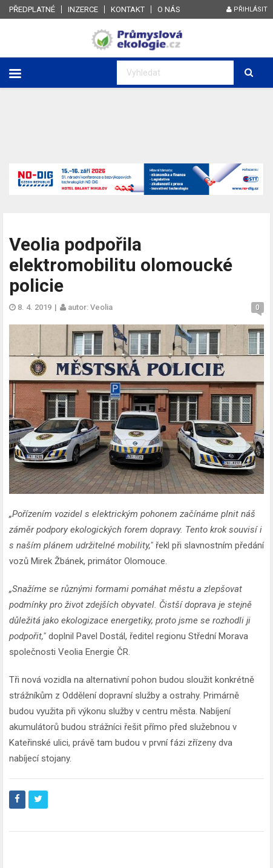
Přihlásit (247, 9)
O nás (169, 9)
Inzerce (83, 9)
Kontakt (128, 9)
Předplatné (32, 9)
